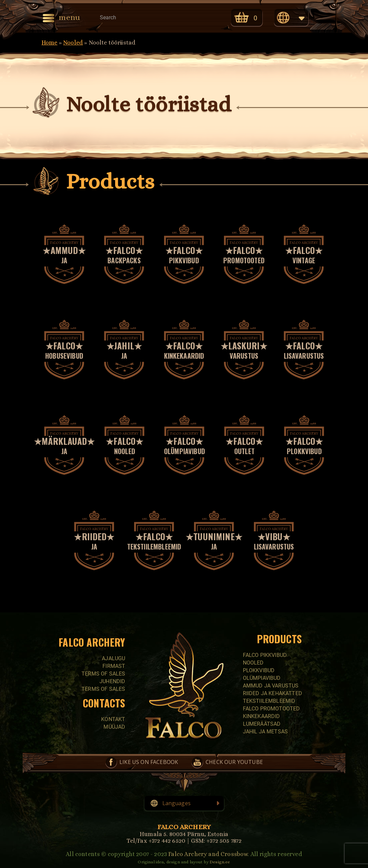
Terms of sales (103, 674)
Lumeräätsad (262, 724)
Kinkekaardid (262, 716)
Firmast (114, 666)
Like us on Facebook (149, 762)
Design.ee (220, 862)
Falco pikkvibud (265, 655)
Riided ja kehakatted (273, 693)
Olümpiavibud (262, 678)
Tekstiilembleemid (269, 701)
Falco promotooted (272, 709)
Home (50, 43)
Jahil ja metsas (265, 732)
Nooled (73, 43)
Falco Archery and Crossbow (208, 854)
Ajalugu (113, 658)
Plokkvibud (259, 670)
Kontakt (113, 719)
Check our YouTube (234, 762)
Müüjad (114, 727)
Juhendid (112, 681)
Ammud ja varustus (271, 686)
